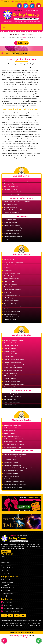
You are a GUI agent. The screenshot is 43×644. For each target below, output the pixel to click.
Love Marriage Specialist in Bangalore (14, 454)
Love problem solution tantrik (12, 233)
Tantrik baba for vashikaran (11, 354)
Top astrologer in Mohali (10, 405)
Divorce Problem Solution (10, 279)
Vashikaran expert (8, 357)
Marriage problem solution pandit (13, 471)
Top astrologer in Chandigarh (11, 402)
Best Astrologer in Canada (11, 276)
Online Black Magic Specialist (11, 436)
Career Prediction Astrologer (11, 290)
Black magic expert (9, 431)
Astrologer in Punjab (9, 320)
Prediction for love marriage (11, 476)
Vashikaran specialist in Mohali (12, 387)
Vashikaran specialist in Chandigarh (13, 384)
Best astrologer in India (10, 303)
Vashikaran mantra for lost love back (14, 359)
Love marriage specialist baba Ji (12, 465)
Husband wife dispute (9, 207)
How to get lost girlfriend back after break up (16, 184)
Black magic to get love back (11, 425)
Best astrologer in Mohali (10, 399)
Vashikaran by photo (9, 379)
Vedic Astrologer (8, 309)
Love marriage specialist (10, 462)
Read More (6, 551)
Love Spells (6, 268)
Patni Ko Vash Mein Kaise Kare (12, 376)
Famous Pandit (7, 292)
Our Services (5, 562)
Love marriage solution (10, 460)
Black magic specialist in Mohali (12, 442)
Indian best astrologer (9, 284)
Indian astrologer (8, 281)
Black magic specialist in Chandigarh (14, 439)
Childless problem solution (11, 287)
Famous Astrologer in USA (11, 394)
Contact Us (5, 573)
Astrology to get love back (11, 301)
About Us (4, 559)
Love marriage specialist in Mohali (13, 482)
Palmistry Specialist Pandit (11, 273)
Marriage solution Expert (10, 473)
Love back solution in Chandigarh (13, 192)
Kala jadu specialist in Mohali (11, 447)
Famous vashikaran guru (10, 373)
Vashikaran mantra (8, 351)
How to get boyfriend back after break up (15, 181)
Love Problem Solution (10, 222)
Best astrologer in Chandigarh (12, 397)
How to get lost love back (21, 59)
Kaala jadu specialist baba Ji (11, 213)
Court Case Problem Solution (11, 317)
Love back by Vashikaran (10, 189)
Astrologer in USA (8, 259)
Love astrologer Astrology (10, 220)
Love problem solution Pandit (12, 231)
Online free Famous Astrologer (12, 306)
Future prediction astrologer (11, 295)
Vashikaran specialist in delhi (11, 381)
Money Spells (7, 270)
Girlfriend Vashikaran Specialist (12, 368)
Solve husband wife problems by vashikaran (16, 202)
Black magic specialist (9, 428)
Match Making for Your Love (11, 312)
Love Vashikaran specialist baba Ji (13, 365)
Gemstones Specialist (9, 314)
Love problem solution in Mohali (12, 487)
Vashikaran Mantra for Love (11, 343)
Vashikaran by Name (9, 348)
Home (3, 557)
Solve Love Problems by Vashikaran (13, 340)
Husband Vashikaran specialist (12, 210)
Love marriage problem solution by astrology (16, 457)
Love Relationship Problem (11, 225)
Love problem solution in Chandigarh (14, 484)
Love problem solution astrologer (13, 228)
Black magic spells (8, 433)
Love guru (6, 239)
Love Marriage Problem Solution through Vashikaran (18, 468)
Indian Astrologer (7, 568)
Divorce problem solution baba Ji (13, 262)
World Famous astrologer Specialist (13, 265)
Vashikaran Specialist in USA (11, 346)
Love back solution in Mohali (11, 195)
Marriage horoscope (9, 479)
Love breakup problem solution (12, 236)
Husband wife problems (10, 205)
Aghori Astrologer (8, 298)
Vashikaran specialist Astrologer (12, 362)
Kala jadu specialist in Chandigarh (13, 444)
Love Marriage (6, 565)
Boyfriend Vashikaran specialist (12, 370)
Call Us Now (21, 43)
